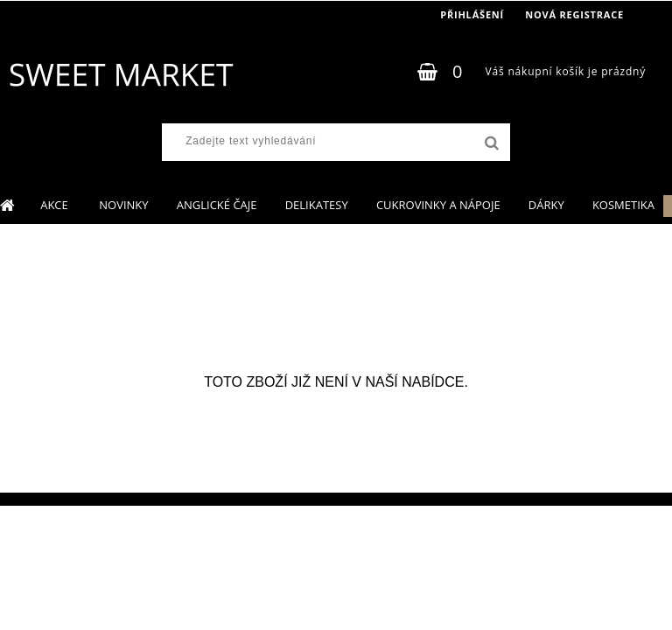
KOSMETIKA (623, 205)
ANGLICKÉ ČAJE (217, 205)
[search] (490, 143)
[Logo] (120, 74)
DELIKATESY (317, 205)
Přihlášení (472, 14)
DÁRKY (546, 205)
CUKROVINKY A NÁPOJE (438, 205)
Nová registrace (574, 14)
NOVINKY (123, 205)
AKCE (56, 205)
